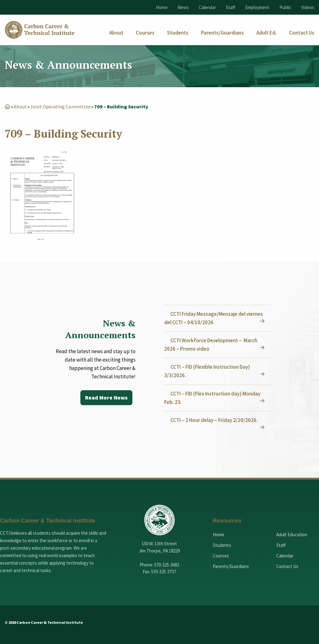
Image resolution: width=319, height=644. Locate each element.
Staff (231, 7)
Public (285, 7)
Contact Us (287, 566)
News (183, 7)
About (20, 107)
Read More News (106, 398)
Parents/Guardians (231, 566)
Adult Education (292, 535)
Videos (308, 7)
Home (162, 7)
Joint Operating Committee (60, 107)
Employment (257, 7)
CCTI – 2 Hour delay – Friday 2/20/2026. (214, 420)
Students (222, 545)
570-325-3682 (167, 565)
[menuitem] (116, 33)
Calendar (207, 7)
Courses (221, 556)
